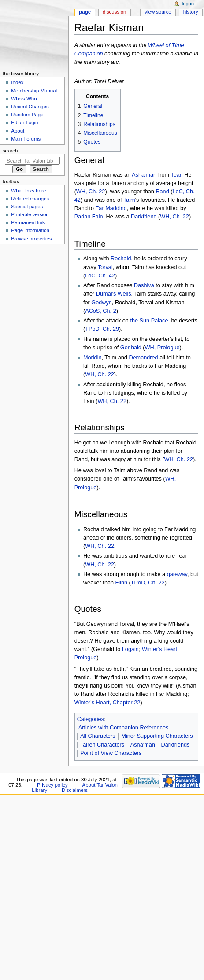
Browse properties (31, 239)
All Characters (98, 736)
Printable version (30, 214)
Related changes (30, 199)
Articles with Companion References (124, 728)
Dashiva (144, 285)
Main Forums (26, 139)
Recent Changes (30, 107)
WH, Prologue (162, 348)
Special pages (27, 207)
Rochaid (121, 259)
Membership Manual (34, 91)
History (191, 12)
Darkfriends (176, 745)
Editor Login (24, 122)
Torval (105, 267)
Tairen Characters (102, 745)
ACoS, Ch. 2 (101, 311)
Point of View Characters (111, 753)
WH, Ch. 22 (91, 192)
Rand (162, 192)
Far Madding (111, 208)
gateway (177, 574)
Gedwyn (102, 303)
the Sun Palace (149, 321)
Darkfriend (144, 217)
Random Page (27, 115)
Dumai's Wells (114, 294)
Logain (130, 649)
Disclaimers (75, 790)
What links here (28, 191)
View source (158, 12)
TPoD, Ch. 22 (148, 583)
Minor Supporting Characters (157, 736)
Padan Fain (89, 217)
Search (10, 151)
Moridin (93, 358)
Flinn (122, 583)
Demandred (143, 358)
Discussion (114, 12)
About (18, 131)
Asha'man (144, 175)
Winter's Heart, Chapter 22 (108, 703)
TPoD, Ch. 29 (102, 329)
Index (17, 82)
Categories (91, 719)
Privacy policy (52, 785)
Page (85, 12)
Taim (129, 200)
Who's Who (24, 99)
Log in (188, 4)
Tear (176, 175)
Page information (30, 230)
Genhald (131, 348)
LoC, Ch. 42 (100, 276)
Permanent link (28, 222)
